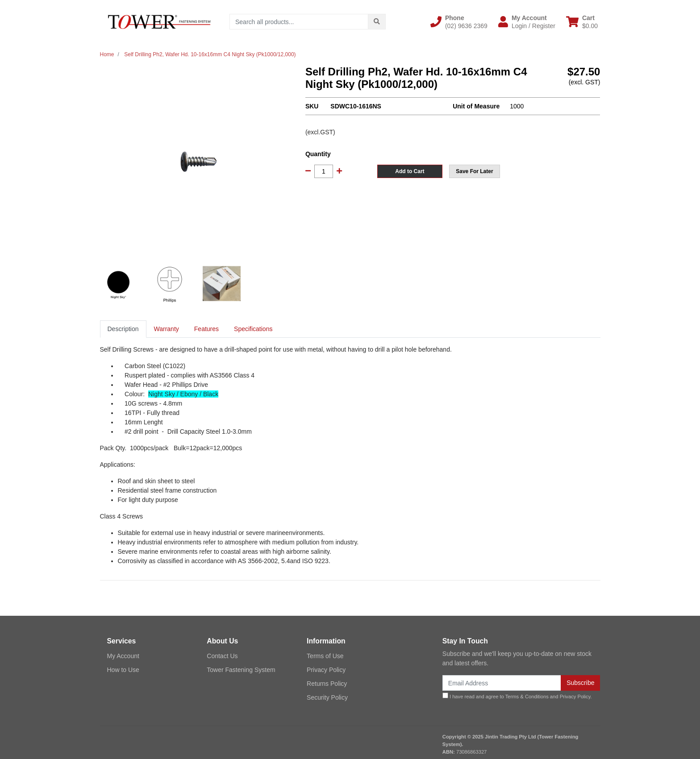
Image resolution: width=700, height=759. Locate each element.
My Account (123, 656)
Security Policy (327, 697)
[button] (459, 22)
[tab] (123, 329)
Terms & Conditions (527, 697)
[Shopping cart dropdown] (582, 22)
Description (123, 329)
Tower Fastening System (241, 670)
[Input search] (299, 22)
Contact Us (222, 656)
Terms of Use (325, 656)
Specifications (253, 329)
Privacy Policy (326, 670)
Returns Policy (327, 684)
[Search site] (377, 22)
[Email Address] (502, 683)
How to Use (123, 670)
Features (206, 329)
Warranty (167, 329)
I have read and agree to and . (517, 696)
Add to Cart (410, 171)
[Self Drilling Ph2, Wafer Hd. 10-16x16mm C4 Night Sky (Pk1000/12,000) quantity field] (324, 171)
